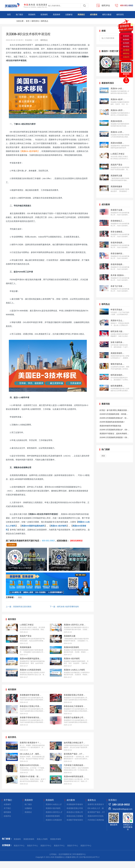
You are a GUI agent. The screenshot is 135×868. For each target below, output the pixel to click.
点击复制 (12, 545)
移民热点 (45, 21)
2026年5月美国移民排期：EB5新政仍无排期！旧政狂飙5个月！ (114, 415)
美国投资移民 (29, 839)
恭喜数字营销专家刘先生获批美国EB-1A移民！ (85, 820)
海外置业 (126, 47)
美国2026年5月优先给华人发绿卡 (101, 816)
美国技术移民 (56, 839)
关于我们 (8, 800)
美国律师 (57, 15)
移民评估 (126, 54)
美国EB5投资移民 (53, 816)
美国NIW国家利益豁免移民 (33, 526)
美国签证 (81, 15)
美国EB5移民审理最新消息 (110, 426)
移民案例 (7, 812)
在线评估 (7, 816)
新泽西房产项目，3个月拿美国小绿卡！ (104, 812)
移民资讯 (120, 15)
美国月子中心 (19, 846)
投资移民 (44, 15)
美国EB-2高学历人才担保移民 (58, 812)
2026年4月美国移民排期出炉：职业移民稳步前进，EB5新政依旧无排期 (114, 418)
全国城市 (7, 804)
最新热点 (92, 800)
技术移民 (126, 43)
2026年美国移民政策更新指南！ (112, 422)
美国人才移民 (42, 839)
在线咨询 (126, 57)
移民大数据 (107, 15)
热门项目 (19, 15)
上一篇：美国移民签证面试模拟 (19, 607)
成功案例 (94, 15)
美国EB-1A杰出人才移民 (55, 804)
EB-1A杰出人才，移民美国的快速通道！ (104, 808)
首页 (9, 15)
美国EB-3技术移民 (59, 526)
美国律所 (29, 800)
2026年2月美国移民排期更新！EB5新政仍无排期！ (114, 438)
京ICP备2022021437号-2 (89, 857)
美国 (20, 597)
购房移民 (126, 40)
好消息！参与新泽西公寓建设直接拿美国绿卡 (114, 411)
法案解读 (69, 15)
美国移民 (32, 15)
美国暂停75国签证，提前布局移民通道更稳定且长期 (114, 434)
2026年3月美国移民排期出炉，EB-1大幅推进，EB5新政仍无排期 (114, 430)
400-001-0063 (48, 541)
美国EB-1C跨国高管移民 (56, 820)
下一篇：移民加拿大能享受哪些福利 (64, 607)
